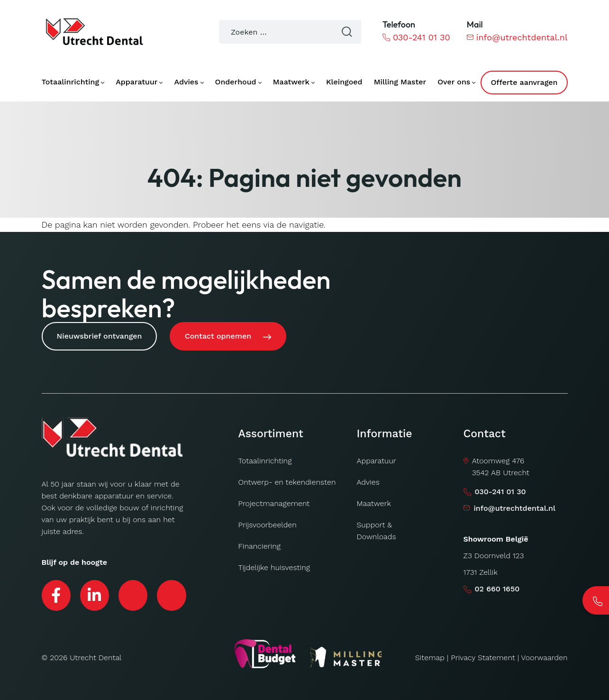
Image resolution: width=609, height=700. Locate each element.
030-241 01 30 (416, 37)
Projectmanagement (274, 501)
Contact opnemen (219, 336)
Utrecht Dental (95, 656)
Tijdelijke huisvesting (274, 565)
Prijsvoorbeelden (268, 522)
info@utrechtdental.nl (517, 37)
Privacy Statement (483, 656)
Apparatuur (377, 458)
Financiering (260, 544)
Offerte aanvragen (524, 82)
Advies (368, 480)
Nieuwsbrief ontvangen (100, 336)
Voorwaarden (545, 656)
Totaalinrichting (265, 458)
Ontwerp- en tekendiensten (287, 480)
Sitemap (430, 656)
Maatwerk (374, 501)
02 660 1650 (497, 586)
